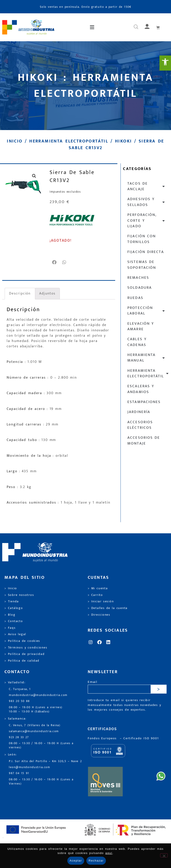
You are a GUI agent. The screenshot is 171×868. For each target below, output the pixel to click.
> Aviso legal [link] (15, 634)
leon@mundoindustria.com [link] (29, 767)
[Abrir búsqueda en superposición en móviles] (136, 27)
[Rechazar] (164, 855)
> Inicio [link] (11, 588)
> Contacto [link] (14, 621)
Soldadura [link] (139, 288)
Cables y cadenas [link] (137, 342)
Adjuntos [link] (47, 294)
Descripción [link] (20, 294)
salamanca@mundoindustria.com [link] (34, 731)
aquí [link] (109, 853)
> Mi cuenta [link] (98, 588)
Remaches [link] (138, 278)
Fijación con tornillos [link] (142, 239)
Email (92, 682)
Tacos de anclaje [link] (146, 186)
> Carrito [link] (95, 595)
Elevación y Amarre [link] (141, 326)
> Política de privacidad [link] (24, 654)
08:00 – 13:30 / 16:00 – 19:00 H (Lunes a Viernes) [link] (41, 782)
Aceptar (76, 861)
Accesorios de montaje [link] (144, 440)
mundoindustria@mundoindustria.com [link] (38, 695)
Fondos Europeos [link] (103, 738)
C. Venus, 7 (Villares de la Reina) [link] (35, 725)
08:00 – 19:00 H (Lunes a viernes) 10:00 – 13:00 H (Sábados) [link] (36, 710)
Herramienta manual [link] (146, 358)
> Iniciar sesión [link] (101, 601)
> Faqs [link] (10, 628)
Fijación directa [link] (146, 252)
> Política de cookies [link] (22, 641)
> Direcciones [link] (99, 615)
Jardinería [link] (139, 412)
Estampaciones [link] (144, 402)
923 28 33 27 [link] (19, 737)
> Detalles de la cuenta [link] (108, 608)
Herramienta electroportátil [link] (69, 141)
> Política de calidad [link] (22, 661)
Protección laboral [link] (146, 311)
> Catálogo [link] (14, 608)
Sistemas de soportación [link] (142, 265)
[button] (92, 27)
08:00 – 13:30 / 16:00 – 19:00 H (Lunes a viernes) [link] (41, 745)
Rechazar (96, 861)
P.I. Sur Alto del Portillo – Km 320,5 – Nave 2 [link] (45, 761)
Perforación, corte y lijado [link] (146, 220)
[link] (165, 63)
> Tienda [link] (12, 601)
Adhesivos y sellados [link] (146, 202)
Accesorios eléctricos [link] (140, 425)
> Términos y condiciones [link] (26, 648)
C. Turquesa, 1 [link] (20, 689)
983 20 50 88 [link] (19, 701)
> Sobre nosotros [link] (19, 595)
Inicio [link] (15, 141)
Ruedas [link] (135, 298)
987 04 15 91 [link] (19, 773)
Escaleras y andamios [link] (141, 389)
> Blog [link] (10, 615)
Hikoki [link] (123, 141)
